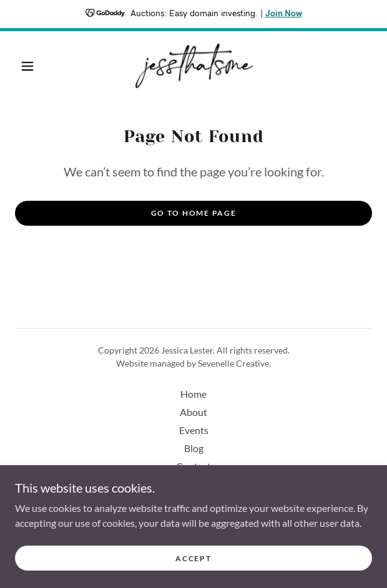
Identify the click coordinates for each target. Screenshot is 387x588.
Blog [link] (194, 448)
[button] (33, 66)
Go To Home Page (194, 213)
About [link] (193, 412)
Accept (193, 558)
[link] (193, 66)
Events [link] (194, 430)
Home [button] (193, 394)
